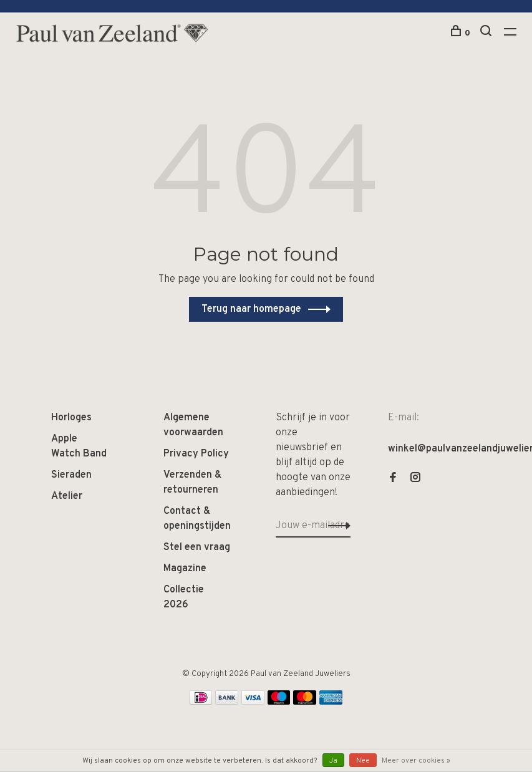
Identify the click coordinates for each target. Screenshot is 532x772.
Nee (363, 761)
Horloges (71, 418)
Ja (333, 761)
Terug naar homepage (251, 309)
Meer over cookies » (416, 761)
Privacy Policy (196, 454)
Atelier (67, 496)
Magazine (185, 569)
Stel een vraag (197, 548)
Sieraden (71, 475)
